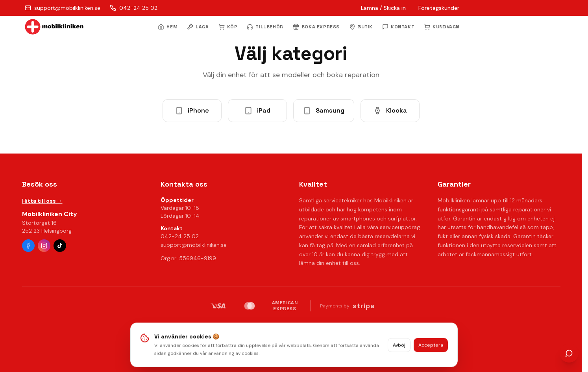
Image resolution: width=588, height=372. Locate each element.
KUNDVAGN (442, 27)
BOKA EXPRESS (316, 27)
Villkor (335, 326)
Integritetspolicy (261, 326)
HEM (168, 27)
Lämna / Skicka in (383, 8)
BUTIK (361, 27)
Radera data (305, 326)
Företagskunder (439, 8)
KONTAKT (398, 27)
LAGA (198, 27)
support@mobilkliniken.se (194, 245)
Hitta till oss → (42, 201)
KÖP (228, 27)
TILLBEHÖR (265, 27)
